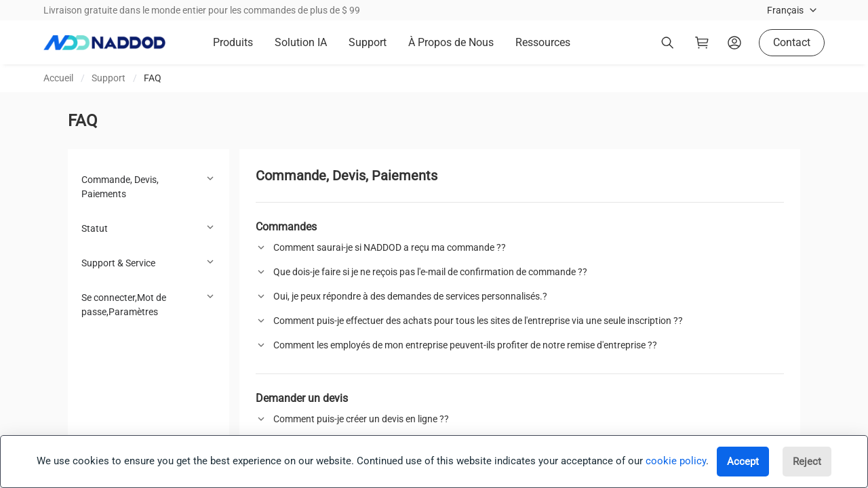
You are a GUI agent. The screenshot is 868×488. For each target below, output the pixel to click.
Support (108, 78)
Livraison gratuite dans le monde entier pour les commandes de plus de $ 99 (202, 10)
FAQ (153, 78)
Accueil (58, 78)
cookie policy (676, 461)
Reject (807, 462)
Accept (743, 462)
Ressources (543, 42)
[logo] (104, 43)
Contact (792, 42)
